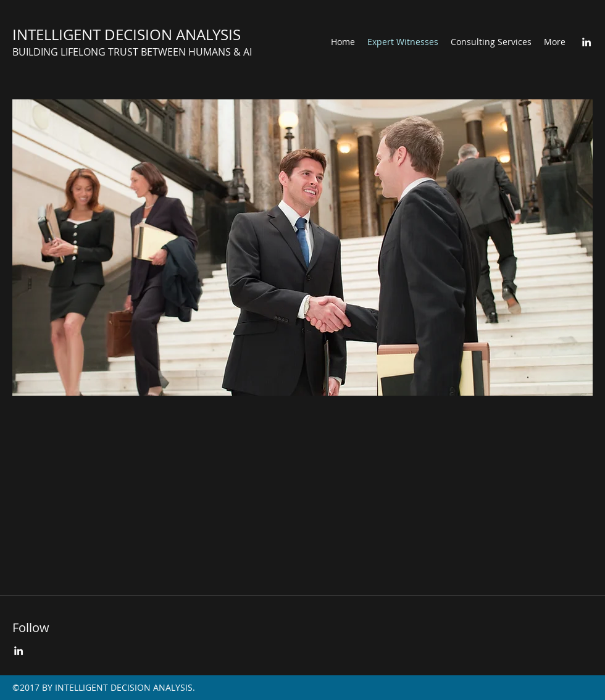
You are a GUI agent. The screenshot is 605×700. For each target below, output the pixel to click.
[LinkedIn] (586, 42)
